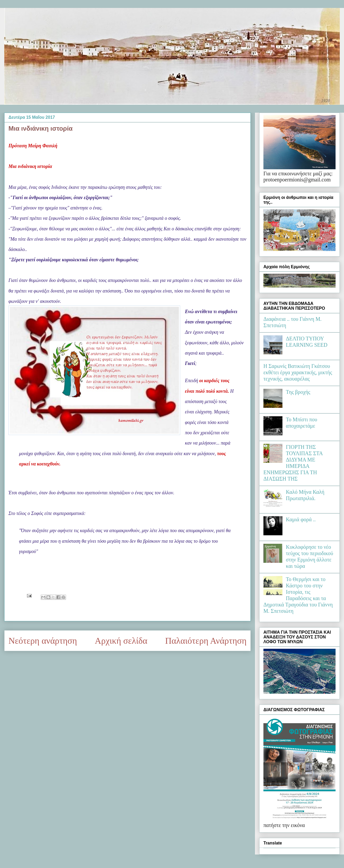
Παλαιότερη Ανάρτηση (206, 641)
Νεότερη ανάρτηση (43, 641)
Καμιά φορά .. (301, 519)
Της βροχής (298, 392)
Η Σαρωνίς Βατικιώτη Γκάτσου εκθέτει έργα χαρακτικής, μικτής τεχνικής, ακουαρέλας (298, 372)
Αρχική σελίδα (121, 641)
